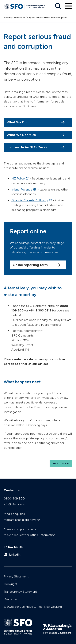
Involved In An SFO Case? (27, 147)
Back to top (59, 463)
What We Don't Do (21, 135)
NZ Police (18, 178)
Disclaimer (11, 599)
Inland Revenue (22, 189)
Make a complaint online (20, 529)
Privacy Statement (16, 576)
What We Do (17, 122)
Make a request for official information (30, 535)
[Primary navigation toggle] (68, 6)
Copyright (11, 584)
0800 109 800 (14, 498)
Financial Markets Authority (30, 200)
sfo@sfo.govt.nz (15, 504)
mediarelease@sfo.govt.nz (22, 520)
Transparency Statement (20, 592)
